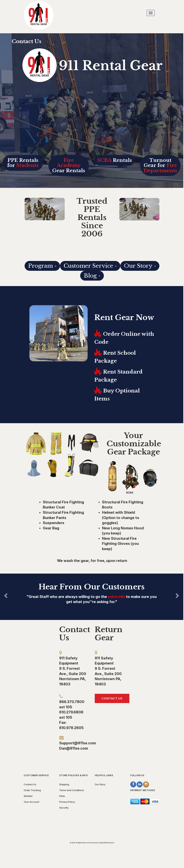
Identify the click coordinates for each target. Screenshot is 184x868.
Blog (92, 276)
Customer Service (90, 266)
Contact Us (27, 41)
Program (42, 266)
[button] (35, 595)
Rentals (115, 160)
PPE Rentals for (23, 163)
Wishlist (28, 796)
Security (64, 808)
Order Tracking (32, 790)
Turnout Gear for (160, 165)
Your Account (31, 802)
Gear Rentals (69, 165)
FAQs (62, 796)
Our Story (140, 266)
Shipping (64, 784)
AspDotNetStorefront (107, 843)
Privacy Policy (67, 802)
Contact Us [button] (112, 698)
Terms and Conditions (72, 790)
